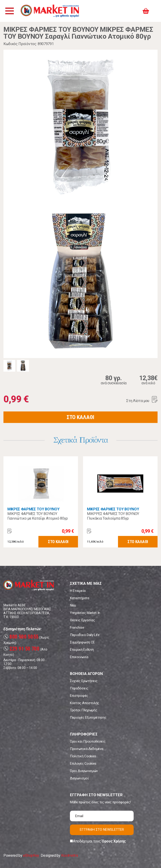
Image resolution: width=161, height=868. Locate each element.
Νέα (73, 605)
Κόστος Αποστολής (85, 703)
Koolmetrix (70, 855)
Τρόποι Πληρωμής (83, 710)
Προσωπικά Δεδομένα (86, 749)
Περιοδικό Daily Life (85, 635)
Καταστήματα (79, 598)
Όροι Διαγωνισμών (84, 771)
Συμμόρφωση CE (82, 642)
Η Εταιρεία (78, 591)
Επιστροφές (79, 696)
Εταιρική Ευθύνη (82, 650)
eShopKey (31, 855)
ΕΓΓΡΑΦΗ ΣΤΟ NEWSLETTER (102, 830)
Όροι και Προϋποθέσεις (88, 741)
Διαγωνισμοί (79, 778)
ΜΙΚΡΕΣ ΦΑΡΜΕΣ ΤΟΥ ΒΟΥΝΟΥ (33, 509)
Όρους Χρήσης (114, 841)
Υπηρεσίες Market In (85, 613)
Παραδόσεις (79, 688)
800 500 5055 (21, 637)
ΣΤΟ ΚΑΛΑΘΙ (80, 417)
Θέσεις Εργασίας (82, 620)
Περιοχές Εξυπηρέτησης (88, 718)
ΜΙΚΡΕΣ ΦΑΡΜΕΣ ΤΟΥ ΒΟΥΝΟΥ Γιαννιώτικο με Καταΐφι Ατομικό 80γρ (38, 516)
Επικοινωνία (79, 657)
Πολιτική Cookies (83, 756)
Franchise (77, 628)
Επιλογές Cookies (83, 764)
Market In (50, 11)
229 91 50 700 (22, 649)
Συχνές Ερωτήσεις (84, 681)
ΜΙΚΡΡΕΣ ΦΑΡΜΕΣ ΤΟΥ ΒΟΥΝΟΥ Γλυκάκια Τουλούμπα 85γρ (113, 516)
